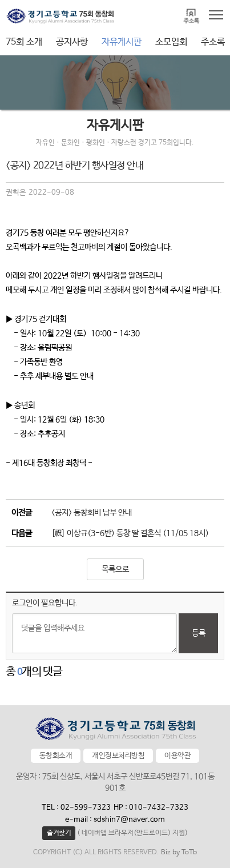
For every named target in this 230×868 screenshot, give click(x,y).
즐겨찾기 (59, 833)
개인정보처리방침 (118, 756)
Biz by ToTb (179, 853)
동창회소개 (56, 756)
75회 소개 (24, 42)
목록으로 (115, 569)
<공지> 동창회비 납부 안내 (92, 513)
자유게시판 (122, 42)
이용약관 (177, 756)
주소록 (213, 42)
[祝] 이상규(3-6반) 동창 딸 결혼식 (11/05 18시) (130, 533)
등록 (199, 633)
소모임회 (171, 42)
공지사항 (72, 42)
